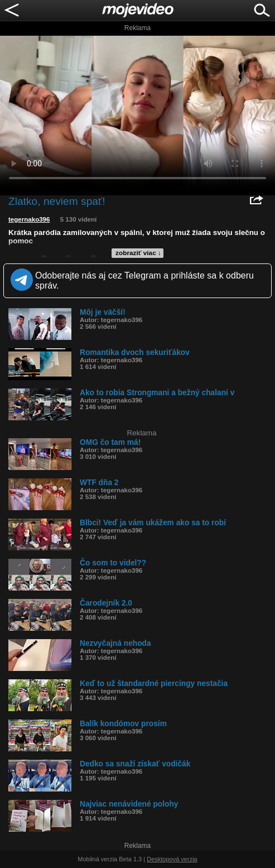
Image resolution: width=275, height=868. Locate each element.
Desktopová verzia (172, 859)
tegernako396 (29, 219)
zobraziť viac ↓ (138, 253)
